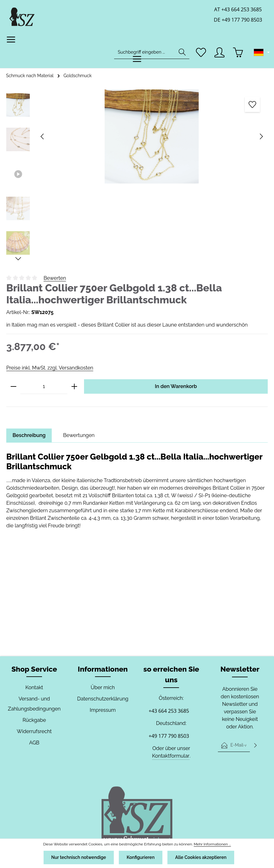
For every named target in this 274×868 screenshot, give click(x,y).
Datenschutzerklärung (103, 699)
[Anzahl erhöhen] (74, 387)
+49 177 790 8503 (169, 736)
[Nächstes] (261, 136)
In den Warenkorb (176, 386)
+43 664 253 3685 (169, 711)
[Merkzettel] (201, 52)
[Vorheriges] (43, 136)
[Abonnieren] (255, 745)
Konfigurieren (140, 857)
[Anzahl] (44, 387)
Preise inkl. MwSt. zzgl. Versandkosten (49, 368)
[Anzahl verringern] (13, 387)
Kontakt (34, 687)
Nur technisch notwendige (78, 857)
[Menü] (11, 40)
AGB (34, 743)
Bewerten (55, 278)
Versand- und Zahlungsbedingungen (34, 704)
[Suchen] (182, 52)
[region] (137, 176)
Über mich (103, 687)
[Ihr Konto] (220, 52)
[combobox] (145, 52)
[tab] (29, 435)
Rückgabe (34, 720)
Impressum (103, 710)
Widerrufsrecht (34, 731)
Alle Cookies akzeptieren (201, 857)
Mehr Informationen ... (210, 844)
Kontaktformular (171, 756)
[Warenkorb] (238, 52)
